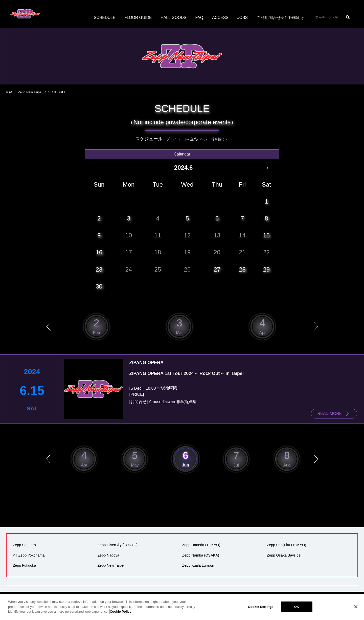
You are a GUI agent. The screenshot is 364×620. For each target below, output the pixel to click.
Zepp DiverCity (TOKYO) (117, 545)
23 (99, 269)
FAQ (200, 18)
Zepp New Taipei (30, 92)
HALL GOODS (174, 18)
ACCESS (221, 18)
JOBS (243, 18)
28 (242, 269)
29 (267, 269)
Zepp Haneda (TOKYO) (201, 545)
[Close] (356, 610)
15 (267, 235)
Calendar (182, 154)
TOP (9, 92)
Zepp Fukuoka (24, 565)
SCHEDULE (104, 18)
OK (297, 610)
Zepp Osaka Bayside (284, 555)
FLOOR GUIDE (138, 18)
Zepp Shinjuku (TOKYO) (286, 545)
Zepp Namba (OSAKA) (200, 555)
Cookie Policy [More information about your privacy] (120, 615)
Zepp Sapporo (24, 545)
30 (99, 286)
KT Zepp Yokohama (29, 555)
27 (217, 269)
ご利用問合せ (281, 18)
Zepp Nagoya (108, 555)
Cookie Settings (261, 610)
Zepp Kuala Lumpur (198, 565)
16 (99, 252)
